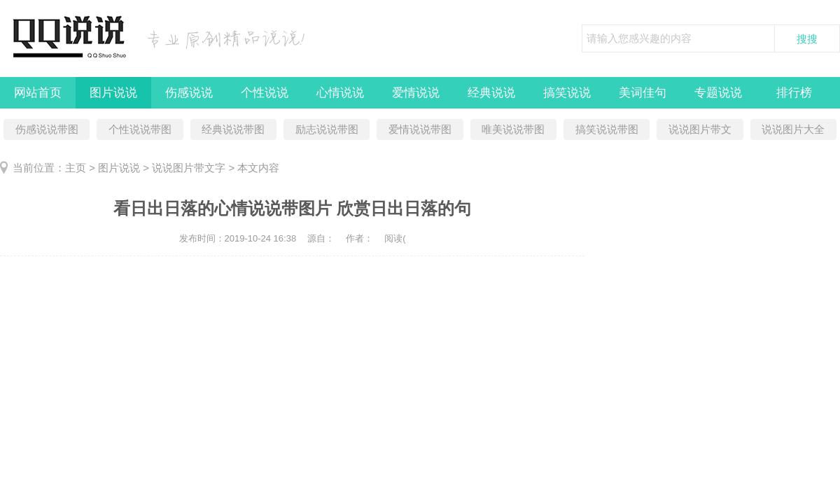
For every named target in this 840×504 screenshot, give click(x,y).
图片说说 (113, 93)
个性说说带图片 (140, 132)
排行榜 (794, 93)
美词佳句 (643, 93)
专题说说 (718, 93)
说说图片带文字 (700, 132)
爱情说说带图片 (420, 132)
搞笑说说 (567, 93)
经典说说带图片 (233, 132)
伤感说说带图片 (47, 132)
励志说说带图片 (327, 132)
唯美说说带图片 (513, 132)
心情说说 (340, 93)
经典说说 (491, 93)
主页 (76, 168)
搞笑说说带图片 (607, 132)
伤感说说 (189, 93)
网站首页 (38, 93)
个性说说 (265, 93)
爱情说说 (416, 93)
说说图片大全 (793, 129)
